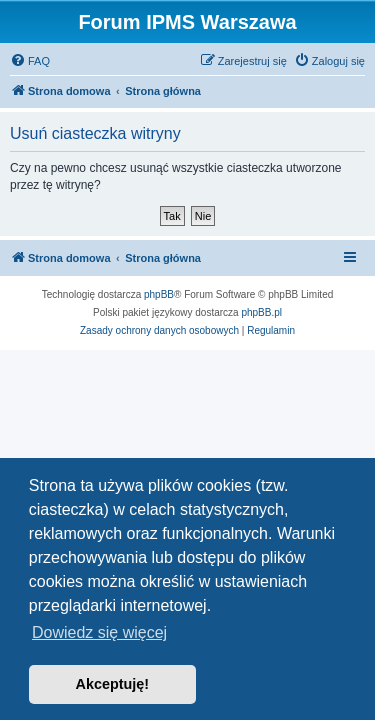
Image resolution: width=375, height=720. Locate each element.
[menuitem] (30, 61)
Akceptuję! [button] (113, 684)
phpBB (159, 294)
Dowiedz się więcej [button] (99, 632)
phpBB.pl (261, 312)
